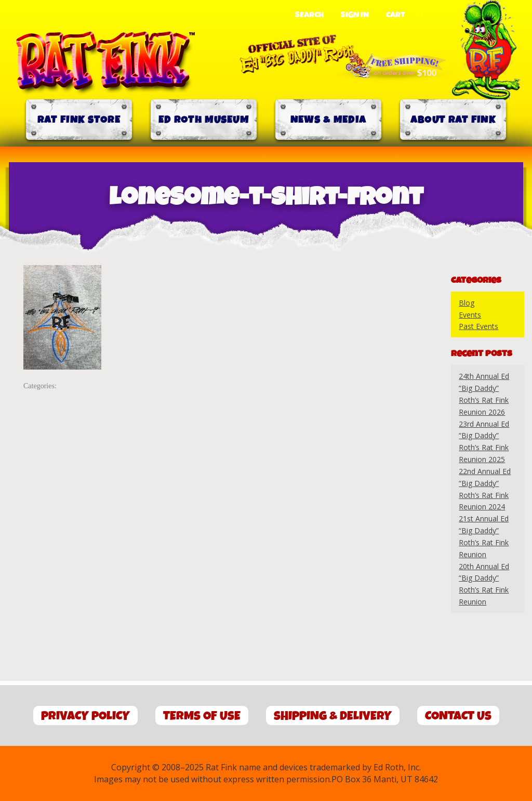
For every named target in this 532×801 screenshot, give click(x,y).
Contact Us (458, 716)
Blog (467, 303)
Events (470, 315)
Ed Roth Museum (204, 120)
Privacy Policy (85, 716)
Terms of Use (202, 716)
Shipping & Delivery (333, 716)
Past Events (478, 326)
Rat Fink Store (79, 120)
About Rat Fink (453, 120)
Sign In (355, 15)
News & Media (329, 120)
